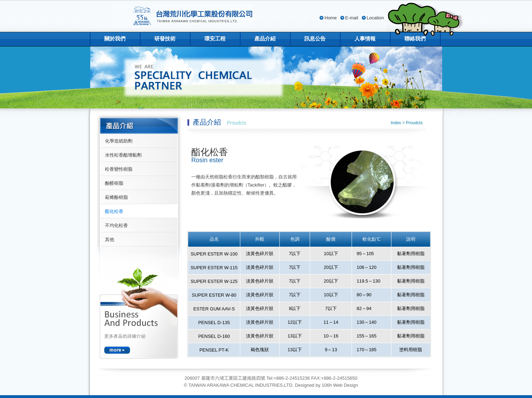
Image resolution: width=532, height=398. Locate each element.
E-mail (352, 18)
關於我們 (115, 39)
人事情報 (365, 39)
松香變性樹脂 (119, 169)
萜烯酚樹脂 (116, 197)
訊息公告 (315, 39)
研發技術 (165, 39)
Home (331, 18)
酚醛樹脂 (114, 183)
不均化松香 (116, 225)
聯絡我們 (415, 39)
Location (375, 18)
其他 (110, 239)
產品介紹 (265, 39)
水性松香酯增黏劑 (123, 155)
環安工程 (215, 39)
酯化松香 (114, 211)
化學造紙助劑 (119, 141)
